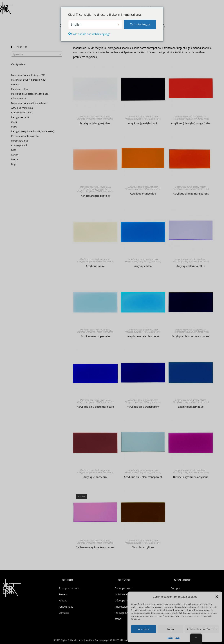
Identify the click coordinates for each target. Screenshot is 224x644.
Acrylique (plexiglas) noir (143, 123)
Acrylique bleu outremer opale (95, 407)
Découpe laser (123, 588)
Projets (63, 594)
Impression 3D (123, 607)
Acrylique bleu (143, 266)
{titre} (170, 637)
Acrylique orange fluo (143, 194)
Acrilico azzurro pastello (95, 336)
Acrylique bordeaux (95, 477)
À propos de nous (69, 588)
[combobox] (37, 54)
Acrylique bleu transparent (143, 407)
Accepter (144, 629)
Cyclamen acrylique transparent (95, 547)
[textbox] (37, 54)
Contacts (64, 613)
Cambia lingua (140, 24)
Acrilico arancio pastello (95, 196)
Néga (171, 629)
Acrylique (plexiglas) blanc (95, 123)
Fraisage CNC (122, 613)
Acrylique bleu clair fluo (191, 266)
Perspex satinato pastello (95, 189)
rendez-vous (66, 607)
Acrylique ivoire (95, 266)
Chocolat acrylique (143, 547)
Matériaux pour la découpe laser (95, 117)
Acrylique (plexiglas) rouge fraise (191, 123)
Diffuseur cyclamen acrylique (191, 477)
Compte (175, 588)
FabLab (63, 600)
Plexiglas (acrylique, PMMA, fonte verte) (95, 119)
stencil (118, 619)
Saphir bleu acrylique (191, 407)
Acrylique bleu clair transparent (143, 477)
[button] (217, 597)
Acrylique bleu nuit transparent (191, 336)
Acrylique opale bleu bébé (143, 336)
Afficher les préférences (202, 629)
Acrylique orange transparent (191, 194)
